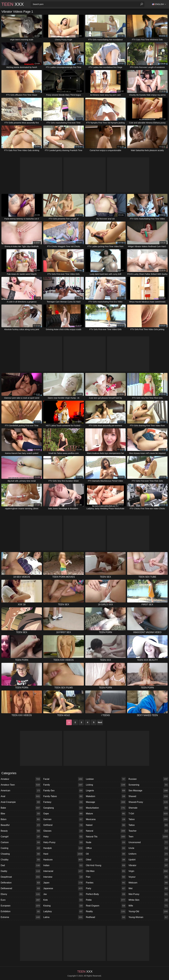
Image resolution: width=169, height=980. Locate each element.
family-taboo (63, 796)
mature (106, 814)
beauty (21, 831)
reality (106, 911)
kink (63, 900)
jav (63, 894)
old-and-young (106, 865)
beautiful (21, 825)
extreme (21, 917)
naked (106, 825)
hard (63, 854)
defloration (21, 883)
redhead (106, 917)
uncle (148, 848)
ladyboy (63, 911)
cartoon (21, 842)
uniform (148, 854)
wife (148, 906)
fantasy (63, 802)
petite (106, 900)
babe (21, 808)
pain (106, 877)
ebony (21, 894)
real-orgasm (106, 906)
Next (100, 722)
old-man (106, 871)
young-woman (148, 917)
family (63, 785)
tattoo (148, 825)
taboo (148, 819)
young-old (148, 911)
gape (63, 814)
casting (21, 848)
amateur (21, 779)
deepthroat (21, 877)
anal (21, 796)
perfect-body (106, 894)
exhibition (21, 911)
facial (63, 779)
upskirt (148, 860)
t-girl (148, 814)
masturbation (106, 808)
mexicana (106, 819)
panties (106, 883)
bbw (21, 814)
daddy (21, 871)
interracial (63, 871)
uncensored (148, 842)
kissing (63, 906)
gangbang (63, 808)
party (106, 888)
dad (21, 865)
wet (148, 888)
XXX (13, 4)
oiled (106, 860)
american (21, 791)
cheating (21, 854)
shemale (148, 808)
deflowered (21, 888)
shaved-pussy (148, 802)
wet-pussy (148, 894)
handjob (63, 848)
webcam (148, 883)
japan (63, 883)
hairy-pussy (63, 842)
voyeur (148, 877)
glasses (63, 831)
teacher (148, 831)
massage (106, 802)
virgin (148, 871)
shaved (148, 796)
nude (106, 842)
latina (63, 917)
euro (21, 900)
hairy (63, 837)
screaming (148, 785)
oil (106, 854)
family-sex (63, 791)
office (106, 848)
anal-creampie (21, 802)
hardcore (63, 860)
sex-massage (148, 791)
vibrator (148, 865)
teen (148, 837)
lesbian (106, 779)
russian (148, 779)
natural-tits (106, 837)
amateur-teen (21, 785)
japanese (63, 888)
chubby (21, 860)
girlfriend (63, 825)
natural (106, 831)
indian (63, 865)
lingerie (106, 791)
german (63, 819)
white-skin (148, 900)
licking (106, 785)
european (21, 906)
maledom (106, 796)
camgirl (21, 837)
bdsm (21, 819)
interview (63, 877)
